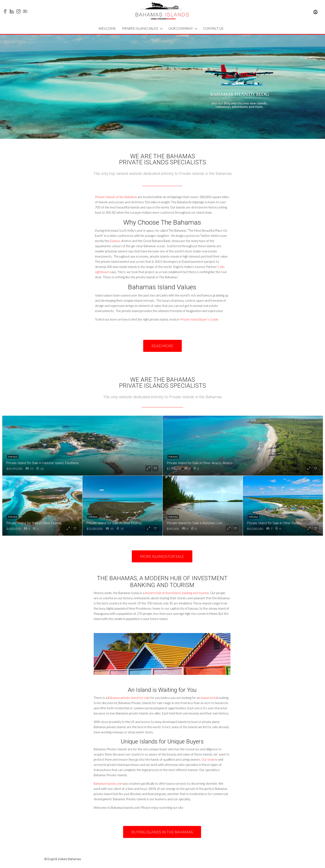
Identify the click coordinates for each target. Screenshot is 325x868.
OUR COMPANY (181, 28)
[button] (162, 346)
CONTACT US (213, 28)
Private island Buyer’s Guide (199, 319)
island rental (209, 698)
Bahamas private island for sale (129, 698)
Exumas (115, 241)
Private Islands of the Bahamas (116, 197)
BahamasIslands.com (108, 783)
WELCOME (107, 28)
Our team (208, 759)
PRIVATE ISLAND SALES (140, 28)
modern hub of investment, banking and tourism (177, 593)
